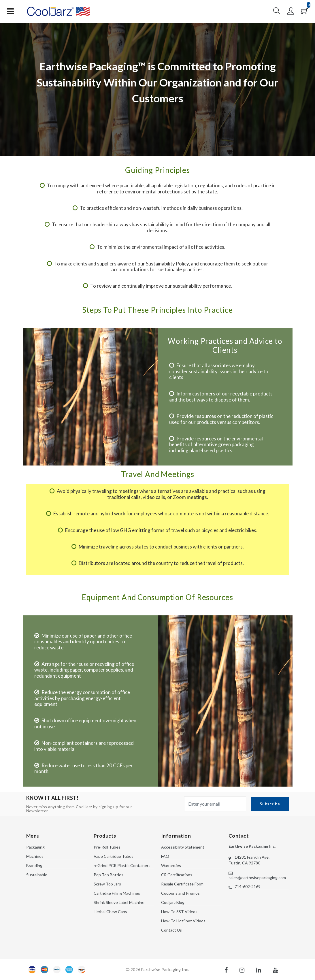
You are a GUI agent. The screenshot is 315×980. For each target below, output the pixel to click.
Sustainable (37, 875)
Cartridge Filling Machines (117, 893)
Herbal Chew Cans (110, 912)
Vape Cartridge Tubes (114, 856)
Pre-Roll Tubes (107, 847)
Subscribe (270, 804)
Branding (34, 865)
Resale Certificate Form (182, 884)
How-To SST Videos (179, 912)
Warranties (171, 865)
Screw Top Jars (107, 884)
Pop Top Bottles (109, 875)
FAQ (165, 856)
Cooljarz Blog (173, 902)
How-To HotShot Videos (183, 921)
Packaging (35, 847)
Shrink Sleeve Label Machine (119, 902)
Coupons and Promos (180, 893)
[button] (277, 13)
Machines (35, 856)
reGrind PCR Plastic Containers (122, 865)
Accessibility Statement (183, 847)
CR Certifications (177, 875)
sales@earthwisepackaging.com (257, 878)
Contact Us (171, 930)
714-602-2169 (248, 886)
